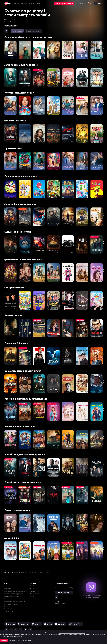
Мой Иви (32, 586)
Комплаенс (8, 608)
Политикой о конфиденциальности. (12, 636)
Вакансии (7, 589)
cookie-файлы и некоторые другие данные (72, 633)
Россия (7, 22)
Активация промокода (37, 599)
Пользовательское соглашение (15, 599)
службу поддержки (25, 640)
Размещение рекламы (12, 596)
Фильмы (32, 589)
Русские (22, 22)
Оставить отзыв (9, 611)
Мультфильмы (34, 594)
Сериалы (32, 591)
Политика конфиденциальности (15, 601)
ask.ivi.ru (57, 602)
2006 (6, 20)
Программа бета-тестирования (15, 591)
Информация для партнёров (14, 594)
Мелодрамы (14, 22)
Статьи (32, 596)
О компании (8, 586)
